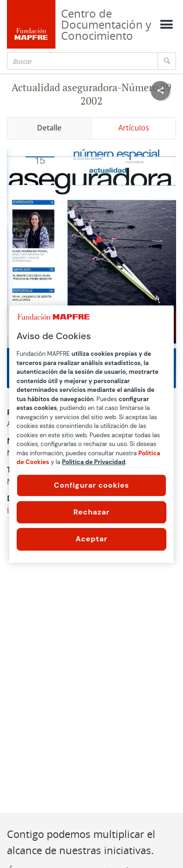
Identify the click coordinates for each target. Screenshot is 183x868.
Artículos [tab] (134, 128)
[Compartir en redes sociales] (160, 91)
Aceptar (92, 539)
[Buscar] (82, 61)
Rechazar (91, 512)
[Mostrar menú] (166, 25)
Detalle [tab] (49, 128)
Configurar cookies (92, 485)
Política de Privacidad (94, 462)
